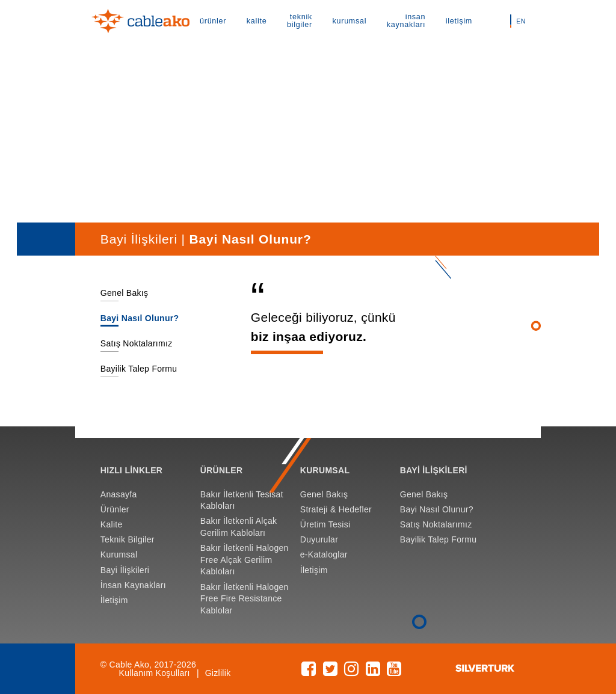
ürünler (213, 21)
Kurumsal (119, 554)
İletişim (114, 600)
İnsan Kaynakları (133, 585)
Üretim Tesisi (325, 524)
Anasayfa (119, 494)
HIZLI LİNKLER (131, 470)
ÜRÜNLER (222, 470)
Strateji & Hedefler (336, 509)
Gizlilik (218, 673)
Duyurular (319, 539)
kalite (257, 21)
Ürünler (115, 509)
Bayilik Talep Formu (139, 369)
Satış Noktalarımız (137, 343)
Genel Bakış (125, 293)
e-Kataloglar (324, 554)
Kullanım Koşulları (155, 673)
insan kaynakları (406, 21)
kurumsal (350, 21)
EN (521, 21)
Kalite (112, 524)
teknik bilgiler (300, 21)
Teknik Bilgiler (128, 539)
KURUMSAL (325, 470)
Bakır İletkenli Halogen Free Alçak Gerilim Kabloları (245, 560)
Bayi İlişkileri (125, 570)
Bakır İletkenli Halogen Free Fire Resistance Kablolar (245, 599)
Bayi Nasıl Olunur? (140, 318)
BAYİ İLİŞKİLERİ (434, 470)
